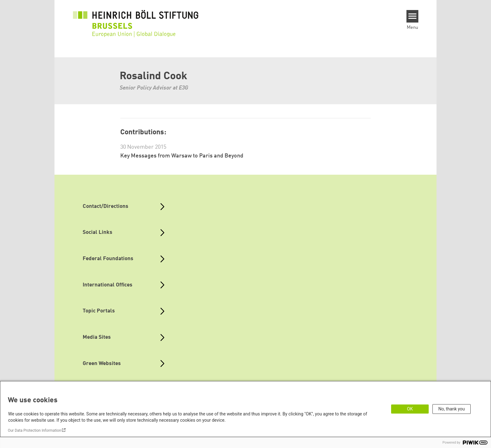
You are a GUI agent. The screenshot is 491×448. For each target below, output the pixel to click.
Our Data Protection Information (34, 430)
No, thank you (452, 409)
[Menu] (413, 16)
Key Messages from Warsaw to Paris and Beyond (182, 156)
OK (410, 409)
